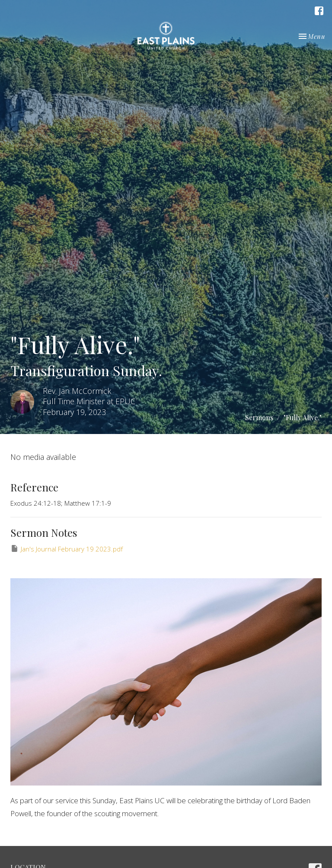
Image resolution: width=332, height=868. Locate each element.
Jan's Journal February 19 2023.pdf (67, 549)
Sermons (259, 417)
